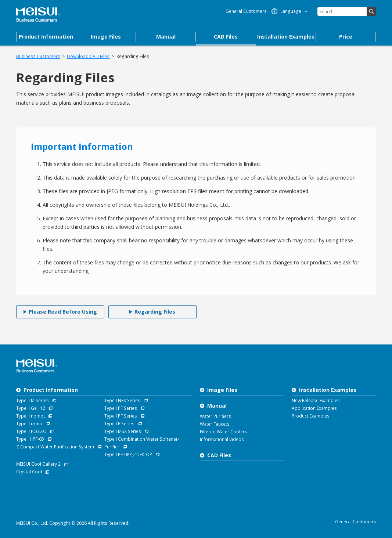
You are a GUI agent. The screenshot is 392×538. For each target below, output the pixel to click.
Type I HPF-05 (30, 439)
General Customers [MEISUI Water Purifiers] (246, 11)
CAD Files (219, 455)
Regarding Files (133, 56)
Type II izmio (29, 424)
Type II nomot (30, 416)
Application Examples (314, 408)
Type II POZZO (31, 431)
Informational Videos (222, 439)
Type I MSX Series (123, 431)
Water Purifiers (215, 416)
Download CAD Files (88, 56)
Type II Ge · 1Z (31, 408)
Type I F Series (119, 424)
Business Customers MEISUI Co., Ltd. (38, 15)
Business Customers (38, 56)
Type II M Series (33, 400)
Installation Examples (328, 390)
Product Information (51, 390)
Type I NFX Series (122, 400)
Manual (217, 406)
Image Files (222, 390)
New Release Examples (316, 400)
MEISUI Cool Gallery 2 (38, 464)
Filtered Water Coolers (224, 432)
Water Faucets (215, 424)
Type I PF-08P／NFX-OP (128, 454)
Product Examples (311, 416)
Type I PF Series (121, 408)
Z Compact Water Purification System (55, 447)
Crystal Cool (29, 472)
